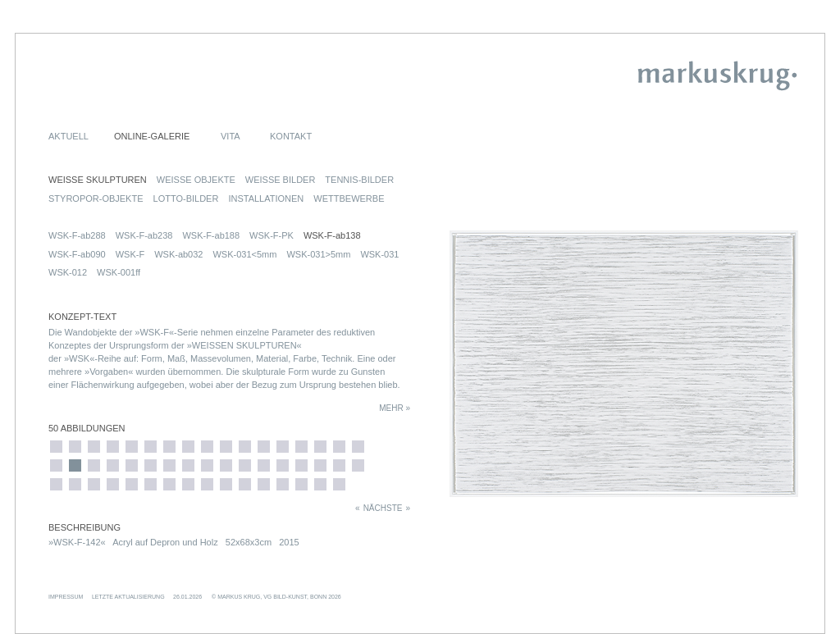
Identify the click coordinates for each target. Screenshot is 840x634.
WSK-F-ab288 (77, 235)
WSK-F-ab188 (211, 235)
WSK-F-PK (272, 235)
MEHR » (395, 408)
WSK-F (130, 254)
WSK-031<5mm (244, 254)
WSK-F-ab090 (77, 254)
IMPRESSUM (66, 597)
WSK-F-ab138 (332, 235)
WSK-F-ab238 (144, 235)
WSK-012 (68, 272)
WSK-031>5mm (318, 254)
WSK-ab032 (178, 254)
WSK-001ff (119, 272)
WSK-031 (379, 254)
